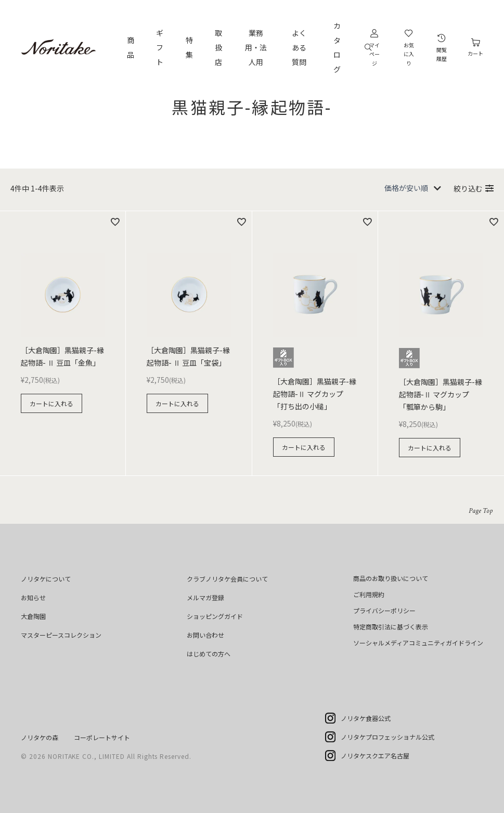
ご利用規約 (369, 594)
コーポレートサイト (102, 737)
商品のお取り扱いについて (391, 578)
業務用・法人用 (256, 47)
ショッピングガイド (215, 616)
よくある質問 (299, 47)
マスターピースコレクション (61, 635)
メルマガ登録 (205, 597)
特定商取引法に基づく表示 (391, 627)
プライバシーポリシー (384, 610)
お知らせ (33, 597)
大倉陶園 (33, 616)
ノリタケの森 (40, 737)
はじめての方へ (209, 654)
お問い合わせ (205, 635)
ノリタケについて (46, 579)
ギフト (160, 47)
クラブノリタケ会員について (227, 579)
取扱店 (218, 47)
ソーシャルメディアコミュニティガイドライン (418, 643)
